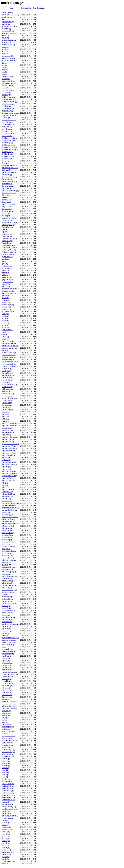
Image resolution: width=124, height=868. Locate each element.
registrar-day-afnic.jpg (9, 672)
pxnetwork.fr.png (8, 649)
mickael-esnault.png (9, 521)
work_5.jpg (6, 841)
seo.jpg (4, 718)
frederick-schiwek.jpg (9, 252)
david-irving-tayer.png (9, 147)
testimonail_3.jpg (8, 791)
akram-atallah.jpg (8, 31)
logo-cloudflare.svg (8, 432)
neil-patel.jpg (6, 565)
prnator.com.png (7, 631)
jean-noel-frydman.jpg (9, 355)
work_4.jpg (6, 838)
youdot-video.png (8, 852)
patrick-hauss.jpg (8, 597)
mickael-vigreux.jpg (9, 526)
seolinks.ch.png (7, 729)
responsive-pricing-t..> (10, 677)
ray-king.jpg (6, 658)
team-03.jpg (6, 763)
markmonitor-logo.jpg (9, 510)
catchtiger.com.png (8, 90)
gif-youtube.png (7, 280)
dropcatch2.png (7, 209)
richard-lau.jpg (7, 681)
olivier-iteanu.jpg (8, 583)
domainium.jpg (7, 175)
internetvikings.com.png (10, 346)
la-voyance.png (7, 396)
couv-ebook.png (7, 122)
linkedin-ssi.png (7, 410)
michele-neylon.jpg (8, 519)
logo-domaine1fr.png (9, 446)
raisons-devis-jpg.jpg (9, 651)
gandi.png (5, 259)
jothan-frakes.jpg (8, 378)
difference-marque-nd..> (10, 168)
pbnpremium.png (8, 601)
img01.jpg (5, 337)
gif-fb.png (5, 270)
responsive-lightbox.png (10, 674)
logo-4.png (6, 419)
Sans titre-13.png (8, 697)
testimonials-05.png (9, 797)
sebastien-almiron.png (9, 706)
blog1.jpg (5, 70)
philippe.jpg (6, 615)
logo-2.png (6, 414)
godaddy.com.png (8, 282)
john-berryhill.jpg (8, 375)
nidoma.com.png (8, 569)
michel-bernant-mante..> (10, 517)
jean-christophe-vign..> (10, 353)
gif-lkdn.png (6, 275)
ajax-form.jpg (7, 29)
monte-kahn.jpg (7, 530)
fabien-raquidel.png (9, 225)
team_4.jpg (6, 777)
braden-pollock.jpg (8, 81)
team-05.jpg (6, 768)
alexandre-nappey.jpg (9, 33)
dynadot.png (6, 213)
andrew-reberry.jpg (8, 42)
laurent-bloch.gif (8, 400)
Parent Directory (7, 13)
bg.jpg (4, 63)
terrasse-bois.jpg (7, 781)
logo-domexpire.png (9, 451)
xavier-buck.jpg (7, 850)
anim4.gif (5, 54)
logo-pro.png (6, 469)
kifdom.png (6, 391)
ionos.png (5, 350)
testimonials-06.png (9, 800)
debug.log (5, 161)
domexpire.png (7, 188)
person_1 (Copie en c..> (10, 604)
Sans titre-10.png (8, 695)
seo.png (5, 720)
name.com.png (7, 540)
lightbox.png (6, 407)
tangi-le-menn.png (8, 756)
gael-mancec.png (8, 257)
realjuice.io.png (7, 665)
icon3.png (5, 318)
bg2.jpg (4, 67)
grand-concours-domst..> (10, 289)
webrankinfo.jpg (7, 829)
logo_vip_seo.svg (8, 489)
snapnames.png (7, 738)
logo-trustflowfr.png (9, 480)
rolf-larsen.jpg (7, 688)
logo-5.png (6, 421)
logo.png (5, 483)
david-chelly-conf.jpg (9, 140)
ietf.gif (4, 332)
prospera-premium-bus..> (10, 638)
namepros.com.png (8, 546)
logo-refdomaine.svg (9, 471)
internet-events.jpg (8, 341)
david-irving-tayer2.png (10, 149)
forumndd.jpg (7, 243)
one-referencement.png (10, 585)
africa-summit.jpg (8, 22)
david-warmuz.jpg (8, 156)
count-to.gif (6, 118)
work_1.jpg (6, 832)
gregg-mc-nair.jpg (8, 291)
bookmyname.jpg (8, 76)
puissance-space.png (9, 640)
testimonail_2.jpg (8, 788)
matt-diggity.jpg (7, 515)
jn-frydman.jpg (7, 369)
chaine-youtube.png (9, 97)
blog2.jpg (5, 72)
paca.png (5, 594)
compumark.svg (7, 111)
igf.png (4, 334)
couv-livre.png (7, 129)
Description (41, 8)
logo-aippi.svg (7, 428)
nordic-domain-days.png (10, 576)
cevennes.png (6, 95)
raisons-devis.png (8, 654)
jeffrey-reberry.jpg (8, 359)
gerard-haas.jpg (7, 268)
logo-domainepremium (10, 448)
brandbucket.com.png (9, 83)
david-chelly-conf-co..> (10, 138)
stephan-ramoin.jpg (8, 750)
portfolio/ (5, 864)
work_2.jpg (6, 834)
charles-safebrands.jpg (9, 102)
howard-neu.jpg (7, 307)
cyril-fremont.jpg (8, 136)
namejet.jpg (6, 544)
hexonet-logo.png (8, 305)
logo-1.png (6, 412)
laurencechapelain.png (9, 398)
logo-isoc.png (7, 460)
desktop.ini (6, 163)
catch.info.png (7, 88)
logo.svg (5, 485)
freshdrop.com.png (8, 254)
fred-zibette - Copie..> (9, 248)
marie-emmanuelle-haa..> (11, 508)
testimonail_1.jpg (8, 786)
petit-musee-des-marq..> (10, 610)
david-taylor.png (7, 154)
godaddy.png (6, 286)
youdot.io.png (7, 854)
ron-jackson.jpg (7, 690)
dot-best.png (6, 195)
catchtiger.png (7, 92)
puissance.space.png (9, 642)
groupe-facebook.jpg (9, 293)
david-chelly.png (8, 143)
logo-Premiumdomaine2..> (11, 426)
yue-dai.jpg (6, 859)
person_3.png (6, 608)
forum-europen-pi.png (9, 238)
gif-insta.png (6, 273)
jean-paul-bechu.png (9, 357)
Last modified (26, 8)
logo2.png (5, 487)
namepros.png (7, 549)
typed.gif (5, 820)
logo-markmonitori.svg (10, 462)
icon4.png (5, 321)
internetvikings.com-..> (10, 343)
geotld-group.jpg (8, 266)
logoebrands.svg (7, 492)
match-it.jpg (6, 512)
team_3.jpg (6, 775)
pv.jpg (4, 647)
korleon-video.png (8, 394)
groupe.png (6, 296)
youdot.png (6, 857)
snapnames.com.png (9, 736)
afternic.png (6, 24)
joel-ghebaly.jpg (7, 373)
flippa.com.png (7, 234)
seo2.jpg (5, 722)
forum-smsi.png (7, 241)
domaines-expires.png (9, 172)
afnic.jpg (5, 19)
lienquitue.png (7, 405)
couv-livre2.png (7, 131)
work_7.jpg (6, 845)
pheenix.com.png (8, 613)
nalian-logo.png (7, 537)
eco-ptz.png (6, 216)
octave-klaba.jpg (7, 578)
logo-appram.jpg (7, 430)
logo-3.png (6, 416)
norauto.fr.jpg (6, 574)
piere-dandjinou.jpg (9, 617)
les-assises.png (7, 403)
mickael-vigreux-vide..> (10, 524)
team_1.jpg (6, 770)
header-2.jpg (6, 298)
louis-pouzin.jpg (7, 496)
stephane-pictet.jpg (8, 752)
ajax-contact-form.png (9, 26)
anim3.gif (5, 51)
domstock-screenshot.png (10, 191)
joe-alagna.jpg (7, 371)
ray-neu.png (6, 661)
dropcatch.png (7, 207)
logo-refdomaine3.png (9, 476)
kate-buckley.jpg (7, 387)
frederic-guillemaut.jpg (10, 250)
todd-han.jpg (6, 802)
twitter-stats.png (7, 818)
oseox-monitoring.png (9, 590)
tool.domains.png (8, 804)
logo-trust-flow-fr (8, 478)
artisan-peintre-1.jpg (9, 58)
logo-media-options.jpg (10, 464)
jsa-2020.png (6, 382)
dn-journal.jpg (7, 170)
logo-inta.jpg (6, 457)
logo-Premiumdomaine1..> (11, 423)
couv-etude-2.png (8, 124)
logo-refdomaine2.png (9, 473)
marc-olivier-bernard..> (10, 505)
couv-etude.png (7, 127)
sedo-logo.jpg (7, 711)
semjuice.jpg (6, 715)
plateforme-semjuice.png (10, 624)
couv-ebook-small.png (9, 120)
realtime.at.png (7, 667)
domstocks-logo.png (9, 193)
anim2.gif (5, 49)
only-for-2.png (7, 588)
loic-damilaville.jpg (9, 494)
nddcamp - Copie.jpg (9, 560)
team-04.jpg (6, 765)
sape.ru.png (6, 699)
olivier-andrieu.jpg (8, 581)
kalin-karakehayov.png (10, 384)
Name (11, 8)
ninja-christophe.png (9, 572)
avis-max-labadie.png (9, 61)
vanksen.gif (6, 823)
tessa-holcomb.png (8, 784)
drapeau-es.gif (7, 200)
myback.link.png (8, 535)
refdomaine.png (7, 670)
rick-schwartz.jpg (8, 683)
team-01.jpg (6, 759)
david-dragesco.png (9, 145)
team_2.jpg (6, 772)
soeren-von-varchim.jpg (10, 740)
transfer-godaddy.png (9, 807)
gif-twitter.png (7, 277)
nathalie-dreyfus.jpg (9, 558)
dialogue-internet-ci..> (9, 165)
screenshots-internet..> (10, 704)
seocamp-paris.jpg (8, 727)
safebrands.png (7, 692)
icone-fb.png (6, 327)
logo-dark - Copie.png (9, 437)
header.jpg (5, 300)
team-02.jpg (6, 761)
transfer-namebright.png (10, 809)
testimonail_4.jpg (8, 793)
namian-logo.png (8, 556)
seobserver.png (7, 724)
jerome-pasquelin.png (9, 364)
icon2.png (5, 316)
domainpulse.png (8, 184)
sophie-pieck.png (8, 743)
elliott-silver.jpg (7, 220)
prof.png (5, 635)
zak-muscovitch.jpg (9, 861)
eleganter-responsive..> (10, 218)
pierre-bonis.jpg (7, 619)
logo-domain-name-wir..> (11, 444)
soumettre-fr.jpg (7, 745)
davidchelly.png (7, 159)
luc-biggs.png (7, 499)
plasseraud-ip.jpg (8, 622)
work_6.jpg (6, 843)
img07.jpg (5, 339)
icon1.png (5, 314)
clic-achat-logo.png (8, 104)
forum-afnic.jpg (7, 236)
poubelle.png (6, 629)
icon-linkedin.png (8, 311)
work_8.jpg (6, 848)
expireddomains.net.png (10, 222)
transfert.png (6, 811)
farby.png (5, 229)
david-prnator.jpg (8, 152)
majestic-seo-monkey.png (10, 503)
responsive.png (7, 679)
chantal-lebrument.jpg (9, 99)
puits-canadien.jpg (8, 645)
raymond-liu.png (8, 663)
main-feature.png (8, 501)
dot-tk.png (5, 197)
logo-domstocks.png (9, 453)
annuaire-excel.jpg (8, 56)
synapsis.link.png (8, 754)
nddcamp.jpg (6, 562)
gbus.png (5, 264)
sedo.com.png (7, 713)
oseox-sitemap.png (8, 592)
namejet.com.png (8, 542)
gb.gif (4, 261)
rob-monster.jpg (7, 686)
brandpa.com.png (8, 86)
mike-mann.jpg (7, 528)
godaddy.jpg (6, 284)
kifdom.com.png (7, 389)
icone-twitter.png (8, 330)
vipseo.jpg (5, 825)
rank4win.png (7, 656)
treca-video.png (7, 813)
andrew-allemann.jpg (9, 40)
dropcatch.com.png (8, 204)
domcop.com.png (8, 186)
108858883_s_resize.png (10, 15)
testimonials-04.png (9, 795)
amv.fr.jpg (5, 38)
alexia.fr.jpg (6, 35)
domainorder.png (8, 179)
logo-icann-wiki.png (9, 455)
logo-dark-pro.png (8, 439)
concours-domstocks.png (10, 113)
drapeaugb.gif (7, 202)
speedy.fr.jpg (6, 747)
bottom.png (6, 79)
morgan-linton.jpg (8, 533)
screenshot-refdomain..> (10, 702)
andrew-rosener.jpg (8, 45)
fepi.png (5, 232)
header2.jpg (6, 302)
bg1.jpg (4, 65)
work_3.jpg (6, 836)
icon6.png (5, 325)
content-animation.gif (9, 115)
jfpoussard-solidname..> (10, 366)
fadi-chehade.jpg (8, 227)
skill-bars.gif (6, 734)
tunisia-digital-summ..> (10, 816)
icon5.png (5, 323)
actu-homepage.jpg (8, 17)
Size (35, 8)
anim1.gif (5, 47)
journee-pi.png (7, 380)
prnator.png (6, 633)
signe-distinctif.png (8, 731)
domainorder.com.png (9, 177)
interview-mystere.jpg (9, 348)
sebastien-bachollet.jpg (10, 708)
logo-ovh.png (6, 467)
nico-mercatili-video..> (10, 567)
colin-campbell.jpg (8, 108)
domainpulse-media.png (10, 181)
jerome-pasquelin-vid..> (10, 362)
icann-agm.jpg (7, 309)
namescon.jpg (7, 553)
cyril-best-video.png (9, 134)
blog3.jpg (5, 74)
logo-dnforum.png (8, 442)
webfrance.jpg (7, 827)
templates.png (7, 779)
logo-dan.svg (6, 435)
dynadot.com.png (8, 211)
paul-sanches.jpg (8, 599)
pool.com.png (7, 626)
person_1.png (6, 606)
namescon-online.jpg (9, 551)
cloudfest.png (6, 106)
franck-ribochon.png (9, 245)
